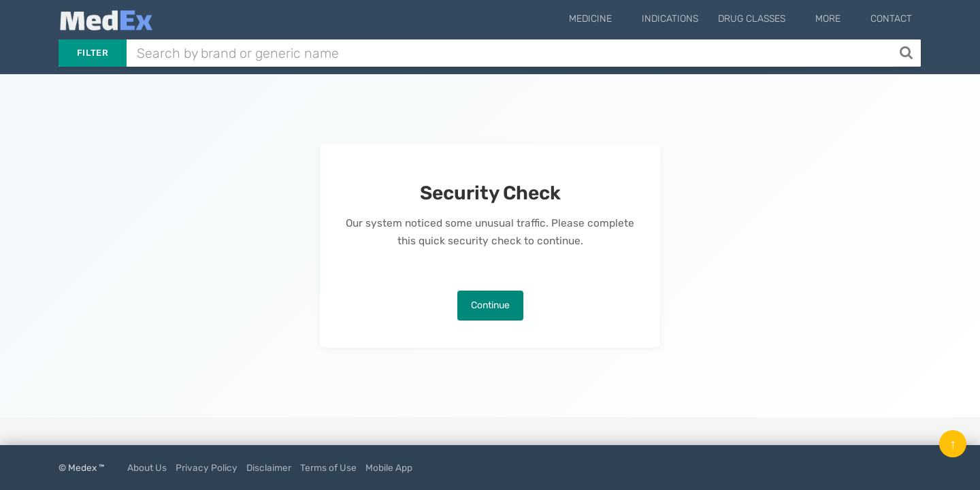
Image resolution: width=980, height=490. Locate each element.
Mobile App (389, 468)
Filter (93, 53)
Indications (690, 19)
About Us (147, 468)
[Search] (908, 53)
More (838, 19)
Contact (891, 19)
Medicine (621, 19)
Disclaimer (269, 468)
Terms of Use (328, 468)
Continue (490, 305)
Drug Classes (772, 19)
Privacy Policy (207, 468)
